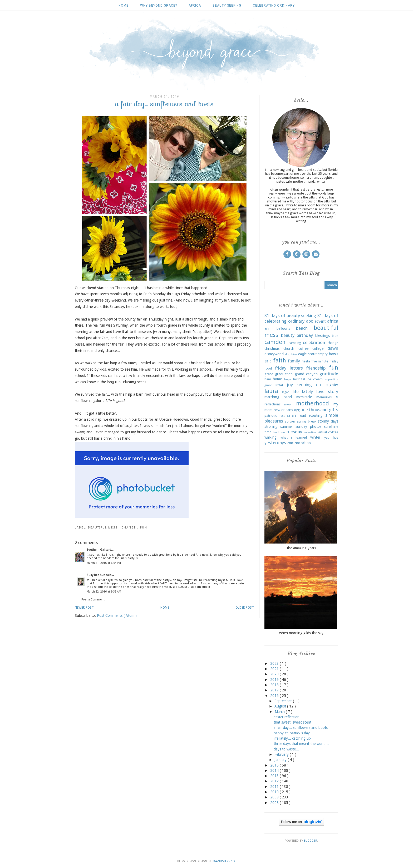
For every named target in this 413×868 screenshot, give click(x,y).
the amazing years (301, 548)
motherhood (313, 403)
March (280, 712)
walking (271, 437)
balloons (283, 328)
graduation (284, 374)
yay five (331, 437)
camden (275, 342)
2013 (275, 776)
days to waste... (286, 749)
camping (295, 343)
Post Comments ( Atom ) (117, 615)
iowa (279, 385)
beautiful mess (103, 528)
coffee (303, 348)
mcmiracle (304, 397)
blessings (323, 336)
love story (327, 391)
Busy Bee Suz (96, 575)
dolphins (291, 354)
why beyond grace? (159, 6)
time (268, 432)
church (289, 348)
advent (320, 321)
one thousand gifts (319, 410)
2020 (275, 674)
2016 (275, 696)
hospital (299, 379)
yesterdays (275, 443)
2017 (275, 690)
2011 (275, 787)
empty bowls (328, 354)
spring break (306, 421)
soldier (290, 421)
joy (290, 385)
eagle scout (307, 354)
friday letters (289, 368)
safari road (297, 415)
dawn (333, 348)
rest (282, 416)
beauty (288, 335)
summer (287, 426)
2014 (275, 770)
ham (268, 379)
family (294, 361)
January (281, 760)
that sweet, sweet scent (292, 722)
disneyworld (274, 354)
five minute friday (325, 361)
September (284, 701)
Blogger (311, 841)
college (318, 348)
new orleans (283, 410)
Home (124, 6)
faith (280, 360)
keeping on (309, 385)
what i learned (294, 437)
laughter (331, 385)
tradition (279, 432)
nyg (297, 410)
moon (288, 404)
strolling (271, 426)
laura (271, 391)
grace (269, 374)
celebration (314, 342)
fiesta (306, 361)
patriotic (271, 416)
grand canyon (306, 374)
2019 (275, 680)
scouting (316, 415)
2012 (275, 781)
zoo (290, 443)
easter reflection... (288, 717)
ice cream (315, 379)
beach (302, 328)
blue (335, 336)
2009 (275, 797)
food (268, 368)
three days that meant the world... (301, 744)
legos (286, 392)
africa (195, 6)
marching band (278, 397)
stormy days (328, 421)
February (282, 754)
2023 (275, 663)
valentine (310, 432)
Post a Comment (93, 600)
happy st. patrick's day (292, 733)
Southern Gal (96, 550)
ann (267, 328)
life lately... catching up (292, 738)
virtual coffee (328, 432)
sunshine (331, 426)
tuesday (294, 432)
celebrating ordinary (274, 6)
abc (309, 321)
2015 (275, 765)
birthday (305, 335)
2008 (275, 803)
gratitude (329, 374)
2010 (275, 792)
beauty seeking (227, 6)
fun (144, 528)
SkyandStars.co (223, 861)
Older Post (245, 608)
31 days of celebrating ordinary (301, 318)
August (281, 706)
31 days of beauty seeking (290, 316)
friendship (316, 368)
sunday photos (308, 426)
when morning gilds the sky (301, 633)
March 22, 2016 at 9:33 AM (104, 592)
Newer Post (84, 608)
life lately (303, 391)
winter (315, 437)
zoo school (303, 443)
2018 (275, 685)
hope (288, 379)
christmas (272, 348)
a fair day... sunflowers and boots (301, 728)
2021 (275, 669)
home (277, 379)
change (129, 528)
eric (268, 361)
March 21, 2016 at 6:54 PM (104, 563)
